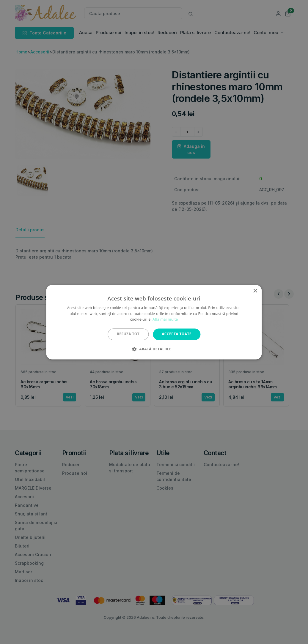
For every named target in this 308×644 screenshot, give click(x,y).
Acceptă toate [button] (177, 334)
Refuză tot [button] (128, 334)
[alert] (154, 322)
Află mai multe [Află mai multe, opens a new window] (165, 320)
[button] (154, 349)
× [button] (255, 291)
